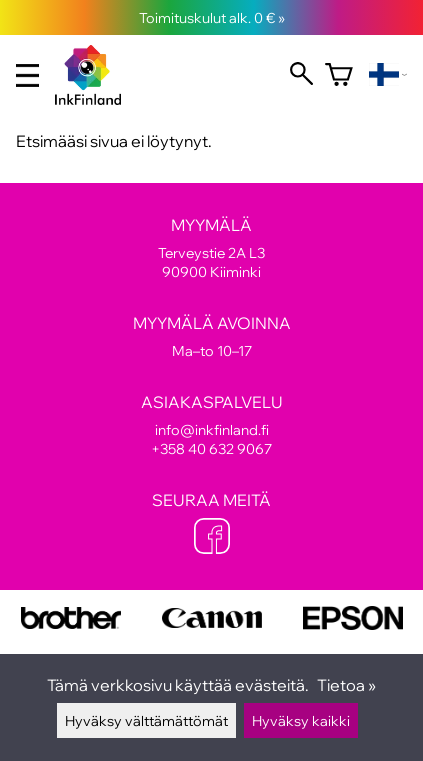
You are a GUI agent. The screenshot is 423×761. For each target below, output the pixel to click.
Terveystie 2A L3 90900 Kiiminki (211, 248)
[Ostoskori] (339, 75)
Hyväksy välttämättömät (146, 720)
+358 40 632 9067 (211, 448)
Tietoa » (346, 685)
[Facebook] (212, 538)
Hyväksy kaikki (301, 720)
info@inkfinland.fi (212, 429)
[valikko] (27, 75)
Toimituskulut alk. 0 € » (212, 17)
